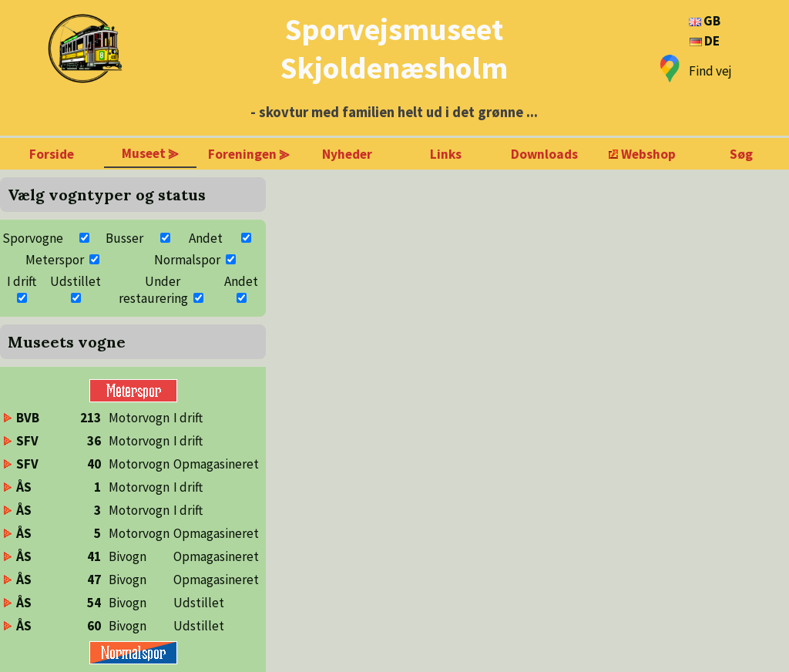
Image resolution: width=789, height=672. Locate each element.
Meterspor (55, 260)
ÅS (24, 487)
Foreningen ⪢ (249, 154)
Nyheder (347, 154)
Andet (206, 238)
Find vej (710, 71)
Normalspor (187, 260)
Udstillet (76, 281)
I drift (22, 281)
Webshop (648, 154)
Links (446, 154)
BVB (28, 418)
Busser (124, 238)
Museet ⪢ (150, 153)
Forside (52, 154)
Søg (741, 154)
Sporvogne (33, 238)
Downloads (544, 154)
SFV (27, 441)
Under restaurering (153, 290)
